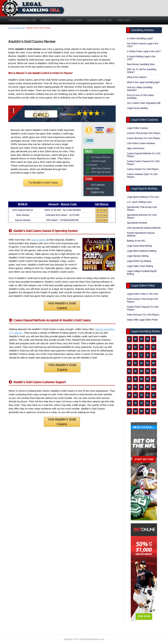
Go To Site (102, 210)
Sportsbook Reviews (137, 223)
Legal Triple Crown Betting (140, 266)
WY (154, 411)
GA (154, 347)
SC (154, 395)
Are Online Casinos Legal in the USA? (143, 45)
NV (142, 379)
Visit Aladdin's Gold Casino (62, 306)
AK (135, 339)
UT (148, 403)
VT (129, 411)
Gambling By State (51, 20)
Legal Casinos (74, 20)
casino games (38, 240)
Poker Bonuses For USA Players (143, 315)
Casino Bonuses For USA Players (144, 138)
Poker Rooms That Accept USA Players (143, 300)
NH (147, 379)
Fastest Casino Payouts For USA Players (143, 163)
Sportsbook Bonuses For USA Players (142, 216)
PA (142, 395)
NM (129, 387)
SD (129, 403)
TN (135, 403)
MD (154, 363)
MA (129, 371)
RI (148, 395)
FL (148, 347)
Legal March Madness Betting (142, 251)
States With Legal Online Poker (142, 320)
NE (135, 379)
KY (135, 363)
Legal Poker (124, 20)
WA (135, 411)
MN (142, 371)
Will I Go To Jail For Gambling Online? (142, 71)
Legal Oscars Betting (137, 108)
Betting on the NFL (136, 241)
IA (154, 355)
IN (148, 355)
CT (136, 347)
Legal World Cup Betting (139, 261)
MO (154, 371)
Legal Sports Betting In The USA (143, 197)
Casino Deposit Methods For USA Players (144, 155)
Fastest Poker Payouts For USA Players (143, 308)
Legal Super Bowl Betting (139, 246)
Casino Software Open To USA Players (142, 176)
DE (142, 347)
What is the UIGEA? (137, 77)
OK (129, 395)
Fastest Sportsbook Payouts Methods (141, 234)
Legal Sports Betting (100, 20)
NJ (154, 379)
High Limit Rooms (136, 148)
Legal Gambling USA (17, 28)
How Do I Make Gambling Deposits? (140, 89)
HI (129, 355)
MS (148, 371)
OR (136, 395)
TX (142, 403)
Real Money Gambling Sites (141, 64)
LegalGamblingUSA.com (22, 20)
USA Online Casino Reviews (141, 143)
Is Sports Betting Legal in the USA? (141, 58)
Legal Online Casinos (138, 128)
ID (135, 355)
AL (129, 339)
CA (154, 339)
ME (148, 363)
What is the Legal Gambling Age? (144, 82)
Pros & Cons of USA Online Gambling (141, 97)
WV (141, 411)
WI (147, 411)
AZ (141, 339)
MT (129, 379)
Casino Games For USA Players (143, 169)
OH (154, 387)
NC (142, 387)
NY (135, 387)
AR (148, 339)
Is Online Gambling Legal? (140, 38)
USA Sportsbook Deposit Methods (144, 228)
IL (142, 355)
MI (135, 371)
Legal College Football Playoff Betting (142, 273)
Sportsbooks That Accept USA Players (142, 208)
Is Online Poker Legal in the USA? (144, 51)
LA (142, 363)
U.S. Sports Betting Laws (139, 202)
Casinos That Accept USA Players (144, 133)
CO (129, 347)
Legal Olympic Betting (138, 256)
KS (129, 363)
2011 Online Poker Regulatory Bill (144, 103)
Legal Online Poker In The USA (142, 294)
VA (154, 403)
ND (147, 387)
